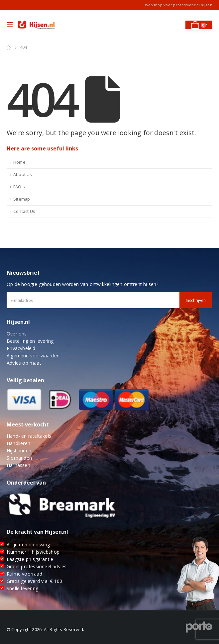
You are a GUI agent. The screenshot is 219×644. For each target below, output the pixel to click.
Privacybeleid (21, 348)
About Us (23, 175)
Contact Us (24, 211)
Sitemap (22, 199)
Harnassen (18, 465)
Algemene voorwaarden (33, 356)
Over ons (17, 334)
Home (19, 162)
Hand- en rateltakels (29, 436)
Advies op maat (24, 363)
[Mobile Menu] (12, 25)
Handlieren (18, 443)
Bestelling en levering (30, 341)
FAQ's (19, 187)
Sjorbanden (19, 458)
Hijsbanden (19, 451)
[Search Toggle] (176, 25)
